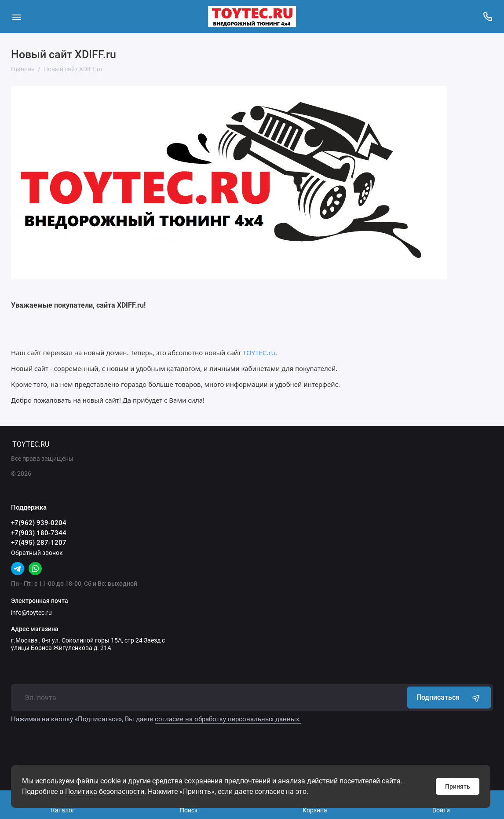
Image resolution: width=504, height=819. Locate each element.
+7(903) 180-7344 (39, 533)
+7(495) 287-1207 (39, 543)
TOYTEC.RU (31, 444)
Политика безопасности (105, 791)
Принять (458, 786)
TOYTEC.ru (259, 353)
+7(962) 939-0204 (39, 523)
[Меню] (16, 17)
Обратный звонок (37, 553)
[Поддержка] (488, 17)
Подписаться (449, 698)
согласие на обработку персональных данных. (228, 719)
